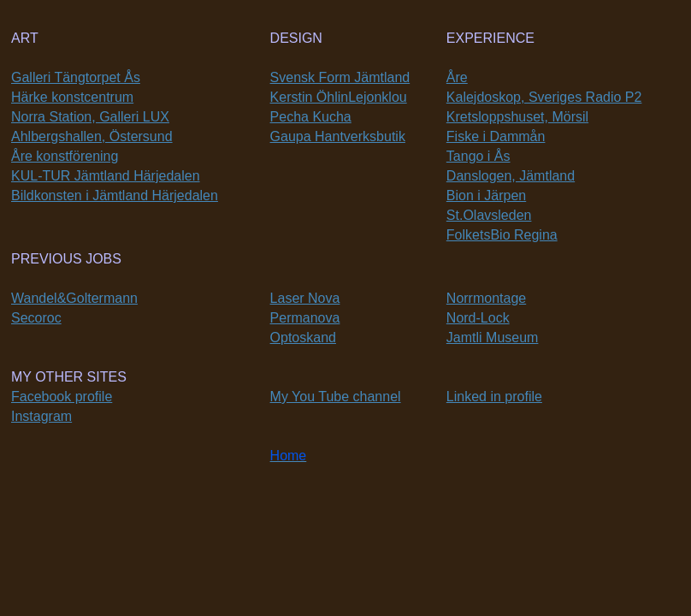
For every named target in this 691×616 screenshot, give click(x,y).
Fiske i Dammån (496, 136)
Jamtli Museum (493, 338)
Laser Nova (305, 298)
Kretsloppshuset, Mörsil (517, 117)
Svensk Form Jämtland (340, 77)
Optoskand (303, 338)
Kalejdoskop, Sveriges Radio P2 (544, 97)
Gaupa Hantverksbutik (338, 136)
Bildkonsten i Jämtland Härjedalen (115, 195)
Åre (457, 77)
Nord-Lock (478, 318)
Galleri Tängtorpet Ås (76, 77)
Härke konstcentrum (72, 97)
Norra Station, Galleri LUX (90, 117)
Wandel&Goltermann (74, 298)
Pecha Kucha (311, 117)
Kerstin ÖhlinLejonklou (339, 97)
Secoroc (36, 318)
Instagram (41, 416)
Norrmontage (486, 298)
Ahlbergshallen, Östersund (92, 136)
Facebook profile (62, 397)
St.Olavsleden (489, 215)
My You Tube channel (336, 397)
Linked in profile (494, 397)
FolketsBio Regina (502, 235)
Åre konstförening (65, 156)
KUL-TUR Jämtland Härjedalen (106, 176)
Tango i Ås (478, 156)
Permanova (305, 318)
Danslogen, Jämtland (511, 176)
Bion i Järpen (486, 195)
